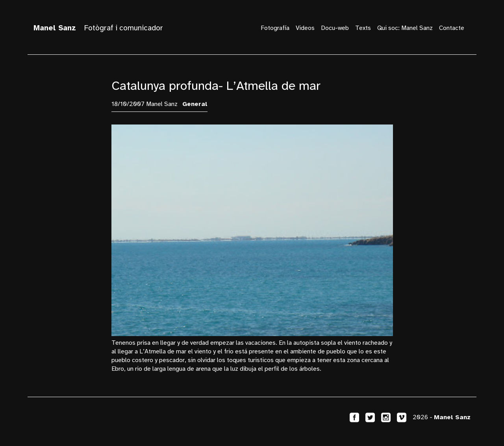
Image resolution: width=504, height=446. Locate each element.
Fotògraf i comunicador (98, 28)
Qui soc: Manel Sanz (405, 28)
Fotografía (275, 28)
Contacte (452, 28)
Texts (363, 28)
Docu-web (335, 28)
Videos (305, 28)
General (195, 104)
